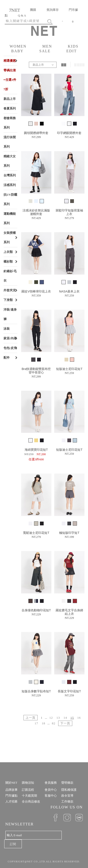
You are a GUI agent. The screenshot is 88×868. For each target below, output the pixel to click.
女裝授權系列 (10, 237)
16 (79, 718)
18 (44, 723)
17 (36, 723)
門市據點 (11, 796)
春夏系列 (10, 108)
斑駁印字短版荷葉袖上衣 (69, 212)
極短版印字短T (69, 533)
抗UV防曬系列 (10, 199)
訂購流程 (28, 790)
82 (54, 723)
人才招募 (11, 801)
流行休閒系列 (10, 142)
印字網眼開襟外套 (69, 133)
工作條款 (67, 801)
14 (65, 718)
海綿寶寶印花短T (36, 450)
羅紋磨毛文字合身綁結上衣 (69, 612)
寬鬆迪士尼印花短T (36, 533)
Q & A (22, 15)
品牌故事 (11, 790)
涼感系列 (10, 185)
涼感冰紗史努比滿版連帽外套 (36, 212)
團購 (33, 10)
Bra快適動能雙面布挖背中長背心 (36, 371)
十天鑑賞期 (29, 796)
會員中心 (51, 790)
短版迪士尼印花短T (69, 369)
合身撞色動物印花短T (36, 610)
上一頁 (31, 718)
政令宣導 (67, 796)
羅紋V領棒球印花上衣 (36, 291)
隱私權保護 (69, 790)
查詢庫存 (53, 10)
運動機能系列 (10, 218)
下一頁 (65, 723)
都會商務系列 (10, 123)
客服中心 (51, 796)
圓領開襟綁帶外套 (36, 133)
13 (58, 718)
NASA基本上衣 (69, 291)
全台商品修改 (31, 801)
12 (51, 718)
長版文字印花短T (69, 691)
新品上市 (10, 99)
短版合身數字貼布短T (36, 691)
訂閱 (13, 844)
